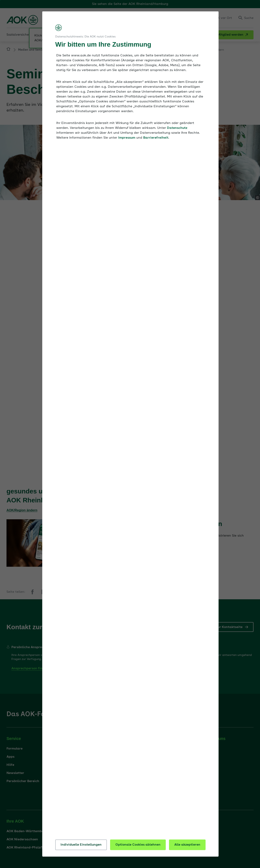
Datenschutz (177, 128)
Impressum (127, 138)
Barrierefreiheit (156, 138)
